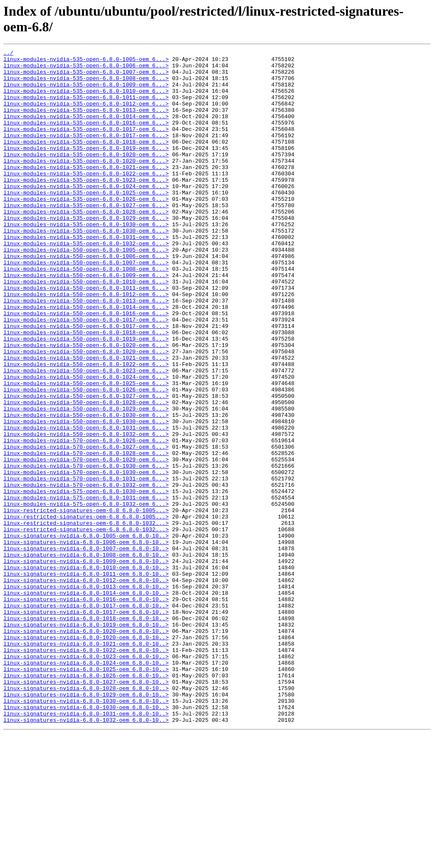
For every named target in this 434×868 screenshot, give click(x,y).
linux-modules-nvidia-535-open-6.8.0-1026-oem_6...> (86, 229)
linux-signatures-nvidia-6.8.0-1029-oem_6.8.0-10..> (86, 824)
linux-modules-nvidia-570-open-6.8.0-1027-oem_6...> (86, 527)
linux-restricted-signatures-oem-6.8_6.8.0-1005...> (86, 603)
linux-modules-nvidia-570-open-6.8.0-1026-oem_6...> (86, 519)
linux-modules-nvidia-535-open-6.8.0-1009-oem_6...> (86, 92)
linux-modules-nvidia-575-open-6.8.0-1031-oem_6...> (86, 588)
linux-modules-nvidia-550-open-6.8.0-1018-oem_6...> (86, 389)
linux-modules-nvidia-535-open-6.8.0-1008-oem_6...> (86, 84)
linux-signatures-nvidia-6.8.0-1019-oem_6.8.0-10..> (86, 740)
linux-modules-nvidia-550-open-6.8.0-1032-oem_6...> (86, 511)
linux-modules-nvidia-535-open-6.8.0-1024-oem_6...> (86, 214)
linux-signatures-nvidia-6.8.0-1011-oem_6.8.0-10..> (86, 679)
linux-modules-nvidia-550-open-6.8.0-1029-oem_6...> (86, 481)
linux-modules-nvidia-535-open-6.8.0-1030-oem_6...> (86, 260)
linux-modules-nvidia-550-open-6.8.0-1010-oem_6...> (86, 328)
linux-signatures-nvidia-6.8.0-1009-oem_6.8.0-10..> (86, 664)
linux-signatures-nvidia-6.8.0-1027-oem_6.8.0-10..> (86, 809)
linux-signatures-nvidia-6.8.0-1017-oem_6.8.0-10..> (86, 717)
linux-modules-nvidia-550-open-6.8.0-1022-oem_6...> (86, 427)
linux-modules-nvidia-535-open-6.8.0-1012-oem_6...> (86, 115)
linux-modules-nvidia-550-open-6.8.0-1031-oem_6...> (86, 504)
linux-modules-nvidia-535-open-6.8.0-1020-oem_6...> (86, 176)
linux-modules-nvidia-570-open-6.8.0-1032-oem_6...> (86, 572)
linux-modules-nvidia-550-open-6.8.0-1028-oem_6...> (86, 473)
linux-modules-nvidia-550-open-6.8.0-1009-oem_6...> (86, 321)
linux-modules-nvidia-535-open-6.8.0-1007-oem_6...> (86, 77)
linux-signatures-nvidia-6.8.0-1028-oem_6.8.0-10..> (86, 816)
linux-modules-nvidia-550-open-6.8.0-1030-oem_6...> (86, 488)
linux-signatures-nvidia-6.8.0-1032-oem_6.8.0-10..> (86, 854)
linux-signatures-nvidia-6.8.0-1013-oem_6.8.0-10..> (86, 694)
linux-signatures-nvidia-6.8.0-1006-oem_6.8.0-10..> (86, 641)
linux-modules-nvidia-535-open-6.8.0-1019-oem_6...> (86, 168)
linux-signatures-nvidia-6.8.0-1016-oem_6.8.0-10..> (86, 710)
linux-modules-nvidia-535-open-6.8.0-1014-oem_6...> (86, 130)
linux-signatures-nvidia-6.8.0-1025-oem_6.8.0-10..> (86, 793)
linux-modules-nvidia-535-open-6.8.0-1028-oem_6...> (86, 244)
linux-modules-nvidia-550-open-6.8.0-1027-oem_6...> (86, 466)
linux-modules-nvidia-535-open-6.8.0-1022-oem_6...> (86, 199)
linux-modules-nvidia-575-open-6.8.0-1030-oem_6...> (86, 580)
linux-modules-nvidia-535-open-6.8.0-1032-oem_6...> (86, 283)
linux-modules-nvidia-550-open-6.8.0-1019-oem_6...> (86, 397)
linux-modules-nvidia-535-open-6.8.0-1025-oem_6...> (86, 222)
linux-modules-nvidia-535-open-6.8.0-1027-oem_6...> (86, 237)
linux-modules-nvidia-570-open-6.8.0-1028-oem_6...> (86, 534)
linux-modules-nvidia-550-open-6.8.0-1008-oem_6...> (86, 313)
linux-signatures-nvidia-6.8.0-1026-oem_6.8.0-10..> (86, 801)
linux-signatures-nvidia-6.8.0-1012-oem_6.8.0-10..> (86, 687)
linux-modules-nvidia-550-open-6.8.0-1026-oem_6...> (86, 458)
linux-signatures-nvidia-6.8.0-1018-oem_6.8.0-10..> (86, 732)
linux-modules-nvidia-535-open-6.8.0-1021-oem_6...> (86, 191)
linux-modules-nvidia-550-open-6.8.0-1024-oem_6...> (86, 443)
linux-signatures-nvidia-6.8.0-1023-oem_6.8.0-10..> (86, 778)
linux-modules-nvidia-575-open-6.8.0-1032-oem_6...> (86, 595)
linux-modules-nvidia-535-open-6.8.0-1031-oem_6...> (86, 275)
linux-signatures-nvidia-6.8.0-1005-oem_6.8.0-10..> (86, 633)
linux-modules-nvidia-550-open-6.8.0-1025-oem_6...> (86, 450)
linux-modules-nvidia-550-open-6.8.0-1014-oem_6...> (86, 359)
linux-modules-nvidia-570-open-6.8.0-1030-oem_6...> (86, 549)
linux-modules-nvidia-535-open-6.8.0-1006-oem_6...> (86, 69)
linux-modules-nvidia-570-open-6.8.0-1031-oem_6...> (86, 565)
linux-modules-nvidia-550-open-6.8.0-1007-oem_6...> (86, 305)
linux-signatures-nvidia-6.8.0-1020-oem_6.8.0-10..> (86, 748)
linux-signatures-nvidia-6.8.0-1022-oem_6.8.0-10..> (86, 771)
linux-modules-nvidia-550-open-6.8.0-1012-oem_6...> (86, 344)
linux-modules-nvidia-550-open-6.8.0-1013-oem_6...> (86, 351)
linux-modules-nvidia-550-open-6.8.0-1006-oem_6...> (86, 298)
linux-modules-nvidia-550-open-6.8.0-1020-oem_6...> (86, 405)
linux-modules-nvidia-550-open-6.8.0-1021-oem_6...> (86, 420)
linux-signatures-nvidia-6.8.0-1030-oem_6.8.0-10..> (86, 832)
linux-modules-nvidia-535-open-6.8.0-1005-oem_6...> (86, 61)
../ (8, 54)
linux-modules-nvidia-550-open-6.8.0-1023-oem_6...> (86, 435)
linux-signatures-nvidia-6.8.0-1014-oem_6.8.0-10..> (86, 702)
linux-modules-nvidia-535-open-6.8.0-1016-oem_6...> (86, 138)
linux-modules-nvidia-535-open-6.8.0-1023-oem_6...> (86, 206)
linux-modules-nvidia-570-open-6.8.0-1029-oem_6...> (86, 542)
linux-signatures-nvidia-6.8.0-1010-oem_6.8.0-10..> (86, 671)
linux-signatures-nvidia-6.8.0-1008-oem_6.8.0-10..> (86, 656)
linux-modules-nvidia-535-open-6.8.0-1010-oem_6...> (86, 100)
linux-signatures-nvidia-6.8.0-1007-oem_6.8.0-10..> (86, 649)
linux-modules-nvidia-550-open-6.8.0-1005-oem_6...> (86, 290)
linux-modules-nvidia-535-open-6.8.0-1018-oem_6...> (86, 161)
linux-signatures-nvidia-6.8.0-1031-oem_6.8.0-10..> (86, 847)
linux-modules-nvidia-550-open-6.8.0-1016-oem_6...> (86, 366)
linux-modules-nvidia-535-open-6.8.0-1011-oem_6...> (86, 107)
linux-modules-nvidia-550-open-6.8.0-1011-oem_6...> (86, 336)
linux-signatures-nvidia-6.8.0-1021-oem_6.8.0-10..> (86, 763)
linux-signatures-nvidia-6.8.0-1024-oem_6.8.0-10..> (86, 786)
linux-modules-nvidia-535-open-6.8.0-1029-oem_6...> (86, 252)
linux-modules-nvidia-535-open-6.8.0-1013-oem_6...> (86, 122)
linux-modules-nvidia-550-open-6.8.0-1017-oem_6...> (86, 374)
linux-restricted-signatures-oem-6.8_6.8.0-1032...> (86, 618)
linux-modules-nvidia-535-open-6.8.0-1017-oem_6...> (86, 145)
